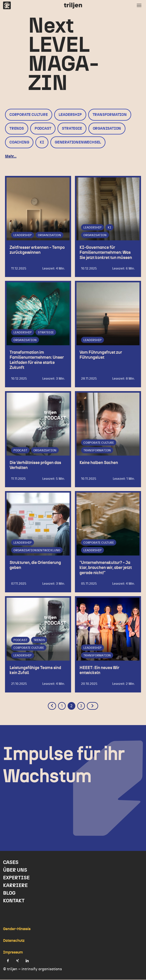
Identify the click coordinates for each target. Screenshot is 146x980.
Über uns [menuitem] (15, 870)
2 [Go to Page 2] (71, 706)
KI (42, 142)
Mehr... (11, 156)
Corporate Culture (29, 115)
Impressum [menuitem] (13, 953)
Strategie (72, 129)
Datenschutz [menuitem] (14, 941)
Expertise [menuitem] (16, 878)
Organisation (107, 129)
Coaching (19, 142)
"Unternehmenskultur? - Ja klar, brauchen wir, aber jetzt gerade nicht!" (106, 568)
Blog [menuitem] (9, 893)
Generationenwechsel (78, 142)
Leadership (70, 115)
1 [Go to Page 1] (62, 706)
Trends (17, 129)
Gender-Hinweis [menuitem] (17, 929)
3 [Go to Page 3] (81, 706)
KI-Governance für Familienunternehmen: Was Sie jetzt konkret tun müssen (106, 253)
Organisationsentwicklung (37, 551)
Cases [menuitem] (11, 863)
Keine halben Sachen (99, 463)
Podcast (43, 129)
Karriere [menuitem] (15, 886)
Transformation (110, 115)
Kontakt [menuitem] (14, 901)
